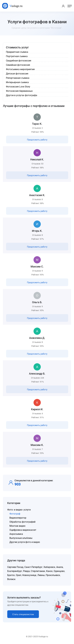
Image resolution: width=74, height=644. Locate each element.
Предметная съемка (17, 52)
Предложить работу (37, 140)
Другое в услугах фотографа (22, 95)
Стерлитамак (38, 571)
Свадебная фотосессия (19, 61)
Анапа (60, 567)
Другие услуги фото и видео (25, 542)
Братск (11, 575)
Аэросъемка (16, 534)
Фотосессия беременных (19, 91)
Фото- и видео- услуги (19, 510)
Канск (49, 571)
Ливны (41, 575)
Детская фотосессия (17, 74)
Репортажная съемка (18, 78)
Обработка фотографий (22, 522)
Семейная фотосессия (18, 65)
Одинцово (59, 571)
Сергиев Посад (15, 567)
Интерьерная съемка (17, 82)
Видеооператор (18, 518)
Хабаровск (49, 567)
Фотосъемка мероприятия (20, 69)
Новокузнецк (29, 575)
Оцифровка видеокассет (23, 530)
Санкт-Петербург (33, 567)
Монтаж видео (17, 526)
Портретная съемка (17, 56)
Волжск (11, 579)
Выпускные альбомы (21, 538)
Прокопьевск (53, 575)
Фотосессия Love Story (18, 87)
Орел (18, 575)
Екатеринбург (15, 571)
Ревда (26, 571)
